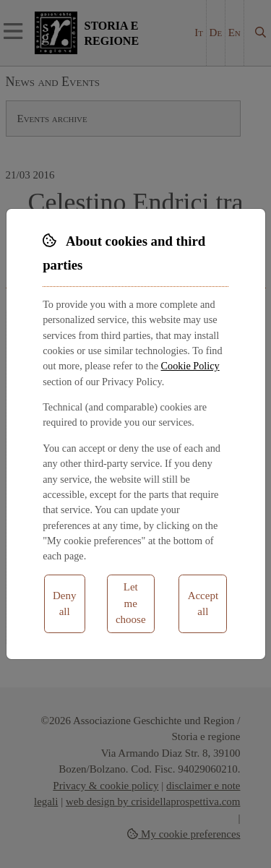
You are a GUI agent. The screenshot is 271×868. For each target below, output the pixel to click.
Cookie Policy (190, 366)
